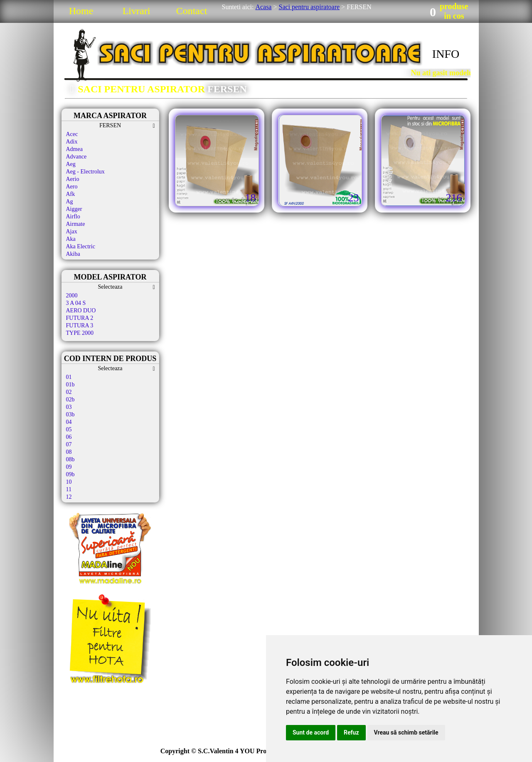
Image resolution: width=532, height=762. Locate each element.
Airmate (76, 224)
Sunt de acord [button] (311, 732)
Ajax (72, 231)
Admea (74, 149)
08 (69, 452)
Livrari (137, 11)
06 (69, 437)
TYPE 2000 (80, 333)
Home (81, 11)
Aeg (71, 164)
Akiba (73, 254)
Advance (76, 157)
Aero (72, 187)
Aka (71, 239)
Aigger (74, 209)
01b (70, 385)
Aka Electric (81, 246)
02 (69, 392)
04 (69, 422)
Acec (72, 134)
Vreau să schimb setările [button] (406, 732)
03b (70, 414)
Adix (72, 142)
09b (70, 474)
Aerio (73, 179)
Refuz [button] (351, 732)
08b (70, 459)
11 (69, 489)
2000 (72, 296)
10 (69, 482)
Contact (192, 11)
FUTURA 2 (80, 318)
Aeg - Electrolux (85, 172)
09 (69, 467)
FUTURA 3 (80, 325)
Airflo (73, 216)
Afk (71, 194)
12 (69, 497)
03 (69, 407)
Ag (70, 202)
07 (69, 444)
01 (69, 377)
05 (69, 429)
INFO (446, 54)
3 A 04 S (76, 303)
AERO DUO (81, 310)
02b (70, 400)
